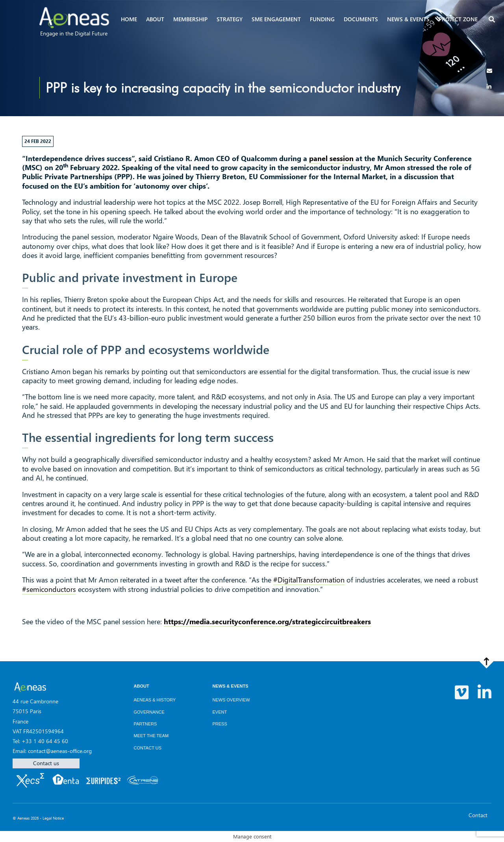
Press (220, 724)
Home (129, 19)
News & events (408, 19)
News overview (231, 700)
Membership (190, 19)
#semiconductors (49, 589)
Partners (145, 724)
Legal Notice (53, 818)
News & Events (231, 686)
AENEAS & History (155, 700)
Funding (322, 19)
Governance (149, 712)
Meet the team (151, 736)
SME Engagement (276, 19)
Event (220, 712)
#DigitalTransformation (309, 580)
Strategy (230, 19)
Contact (478, 815)
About (155, 19)
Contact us (46, 763)
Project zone (458, 19)
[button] (493, 20)
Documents (361, 19)
